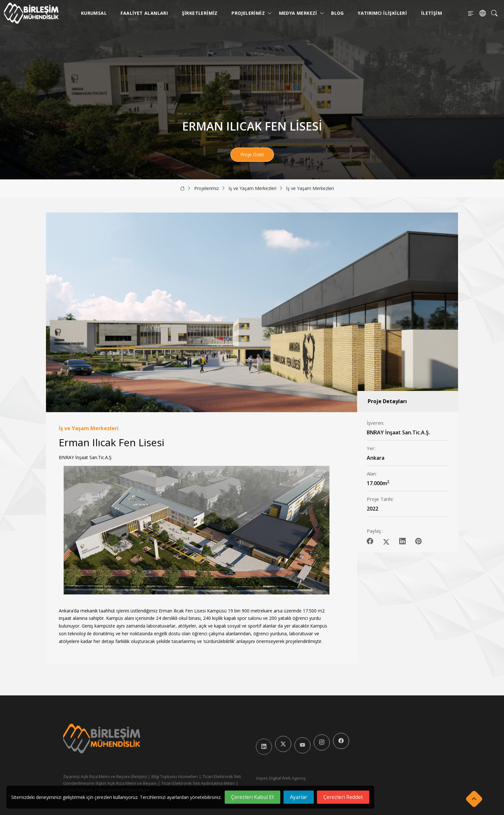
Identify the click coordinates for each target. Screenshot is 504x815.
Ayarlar (299, 797)
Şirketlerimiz (200, 13)
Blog (337, 13)
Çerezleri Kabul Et (252, 797)
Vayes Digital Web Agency (281, 778)
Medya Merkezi (299, 13)
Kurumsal (94, 13)
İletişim (432, 13)
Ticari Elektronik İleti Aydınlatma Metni (198, 783)
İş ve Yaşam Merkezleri (252, 188)
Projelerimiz (249, 13)
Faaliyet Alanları (144, 13)
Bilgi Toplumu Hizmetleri (175, 776)
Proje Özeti (252, 154)
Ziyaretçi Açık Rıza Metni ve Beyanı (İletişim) (105, 776)
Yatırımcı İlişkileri (382, 13)
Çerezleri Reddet (343, 797)
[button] (327, 532)
